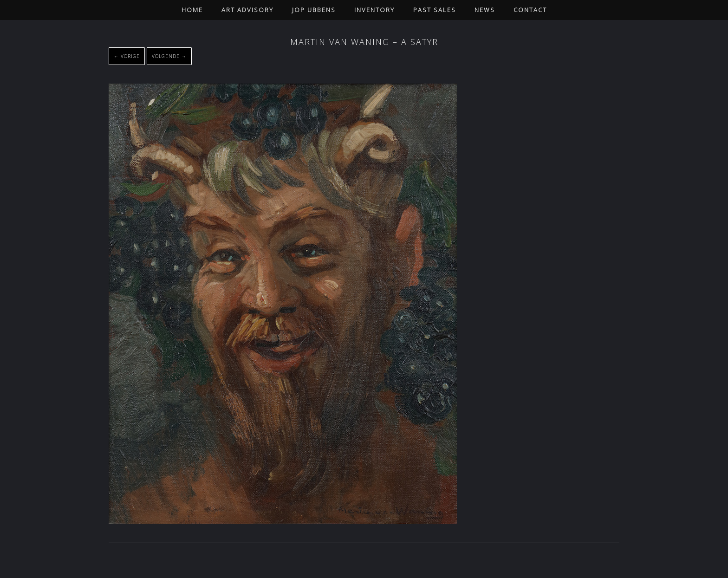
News (485, 10)
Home (192, 10)
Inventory (374, 10)
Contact (530, 10)
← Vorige (127, 56)
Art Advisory (247, 10)
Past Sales (435, 10)
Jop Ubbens (314, 10)
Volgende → (169, 56)
